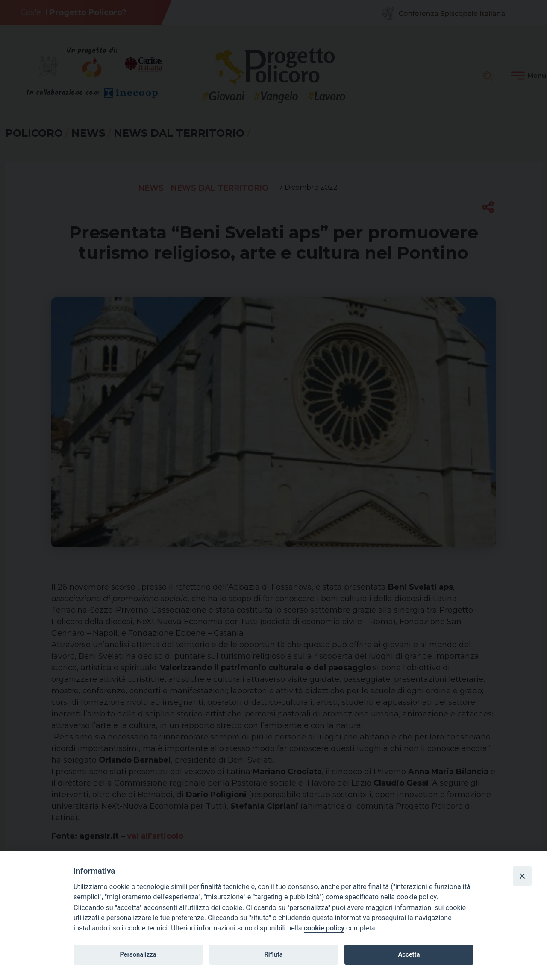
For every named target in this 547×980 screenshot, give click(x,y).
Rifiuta (273, 954)
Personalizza (138, 954)
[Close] (522, 876)
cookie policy (324, 928)
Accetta (409, 954)
